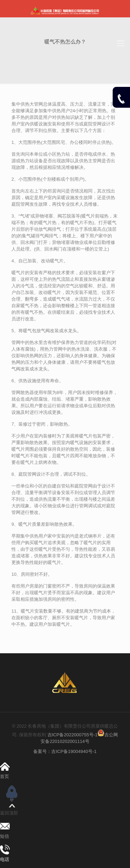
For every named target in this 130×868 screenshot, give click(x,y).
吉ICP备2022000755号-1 (72, 735)
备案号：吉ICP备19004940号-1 (65, 751)
